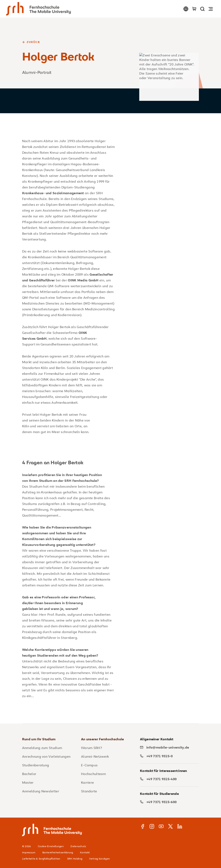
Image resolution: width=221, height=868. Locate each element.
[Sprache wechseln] (186, 9)
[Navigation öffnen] (211, 9)
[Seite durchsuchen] (202, 9)
